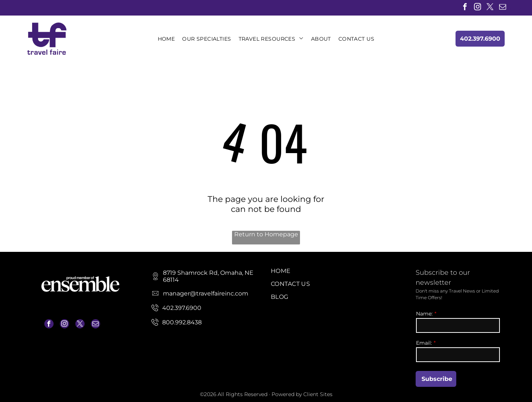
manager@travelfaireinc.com (75, 342)
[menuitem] (166, 39)
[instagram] (478, 8)
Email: (424, 343)
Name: (424, 314)
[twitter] (490, 8)
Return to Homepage (266, 234)
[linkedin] (515, 8)
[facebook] (465, 8)
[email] (503, 8)
